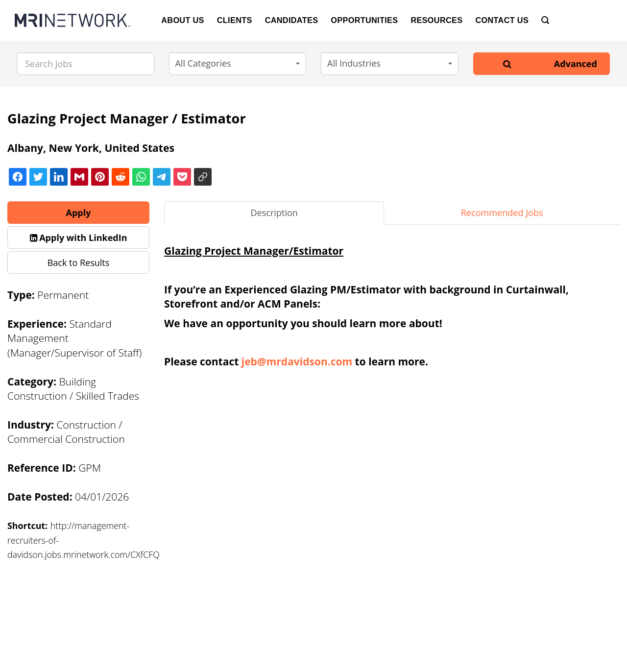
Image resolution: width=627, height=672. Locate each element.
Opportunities (364, 20)
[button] (238, 64)
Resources (436, 20)
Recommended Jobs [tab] (502, 213)
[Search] (545, 20)
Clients (235, 20)
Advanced (576, 64)
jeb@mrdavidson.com (297, 361)
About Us (183, 20)
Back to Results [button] (79, 263)
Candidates (292, 20)
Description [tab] (274, 213)
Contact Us (502, 20)
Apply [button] (79, 213)
